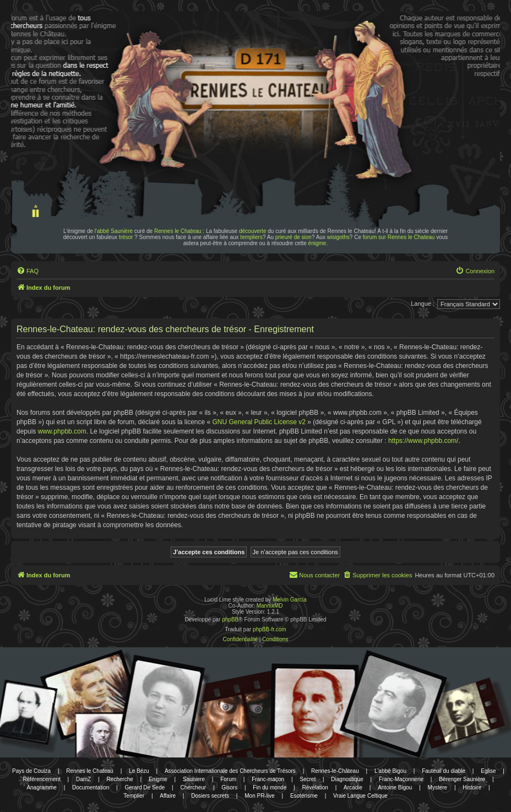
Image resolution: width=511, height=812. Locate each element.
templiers (251, 237)
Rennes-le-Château (335, 771)
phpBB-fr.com (270, 629)
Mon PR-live (259, 796)
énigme (317, 243)
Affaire (168, 796)
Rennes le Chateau (178, 231)
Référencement (41, 779)
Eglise (488, 771)
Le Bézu (139, 771)
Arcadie (353, 787)
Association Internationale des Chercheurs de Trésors (230, 771)
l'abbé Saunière (114, 231)
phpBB (230, 619)
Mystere (438, 787)
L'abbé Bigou (390, 771)
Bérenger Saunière (462, 779)
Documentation (91, 787)
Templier (134, 796)
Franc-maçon (268, 779)
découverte (252, 231)
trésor (126, 237)
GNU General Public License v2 (259, 422)
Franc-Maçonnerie (401, 779)
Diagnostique (347, 779)
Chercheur (193, 787)
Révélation (315, 787)
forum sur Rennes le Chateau (399, 237)
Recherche (119, 779)
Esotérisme (304, 796)
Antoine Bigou (395, 787)
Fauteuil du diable (444, 771)
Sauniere (194, 779)
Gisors (229, 787)
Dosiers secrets (210, 796)
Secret (308, 779)
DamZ (83, 779)
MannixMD (270, 606)
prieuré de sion (293, 237)
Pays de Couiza (31, 771)
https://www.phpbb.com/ (423, 441)
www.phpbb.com (62, 431)
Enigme (158, 779)
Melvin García (290, 600)
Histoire (472, 787)
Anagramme (41, 787)
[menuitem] (28, 271)
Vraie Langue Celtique (360, 796)
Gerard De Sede (145, 787)
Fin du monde (270, 787)
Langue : (423, 304)
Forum (228, 779)
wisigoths (338, 237)
